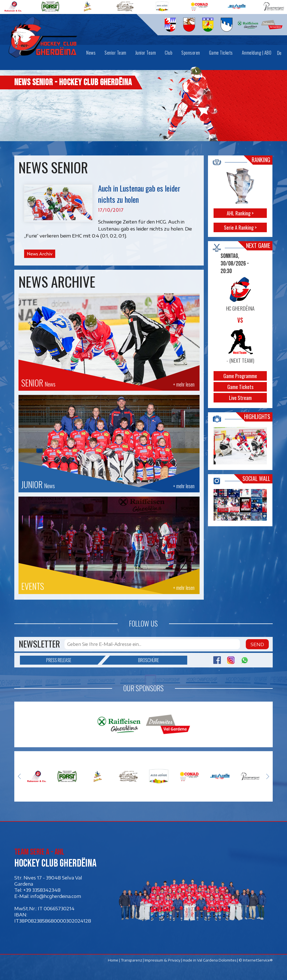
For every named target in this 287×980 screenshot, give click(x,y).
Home (113, 960)
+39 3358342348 (42, 890)
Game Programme (240, 376)
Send (257, 644)
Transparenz (131, 960)
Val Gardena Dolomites (217, 960)
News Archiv (40, 254)
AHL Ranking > (240, 213)
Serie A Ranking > (240, 227)
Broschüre (134, 660)
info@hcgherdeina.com (56, 896)
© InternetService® (256, 960)
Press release (72, 660)
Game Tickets (240, 387)
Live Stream (240, 398)
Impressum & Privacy (162, 960)
